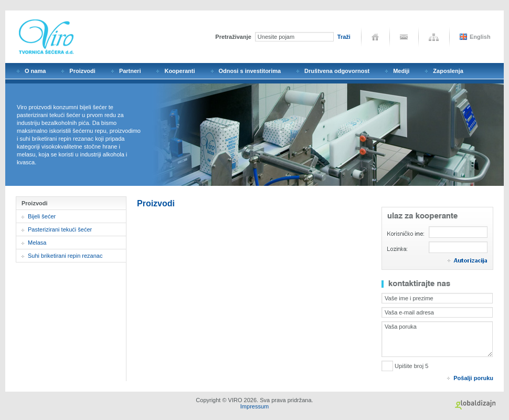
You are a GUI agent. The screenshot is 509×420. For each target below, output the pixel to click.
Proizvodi (82, 71)
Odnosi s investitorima (250, 71)
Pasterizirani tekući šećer (60, 229)
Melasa (37, 243)
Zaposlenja (448, 71)
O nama (35, 71)
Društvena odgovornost (337, 71)
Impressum (254, 406)
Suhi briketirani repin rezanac (65, 256)
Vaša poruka (437, 339)
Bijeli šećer (42, 216)
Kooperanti (179, 71)
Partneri (130, 71)
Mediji (401, 71)
